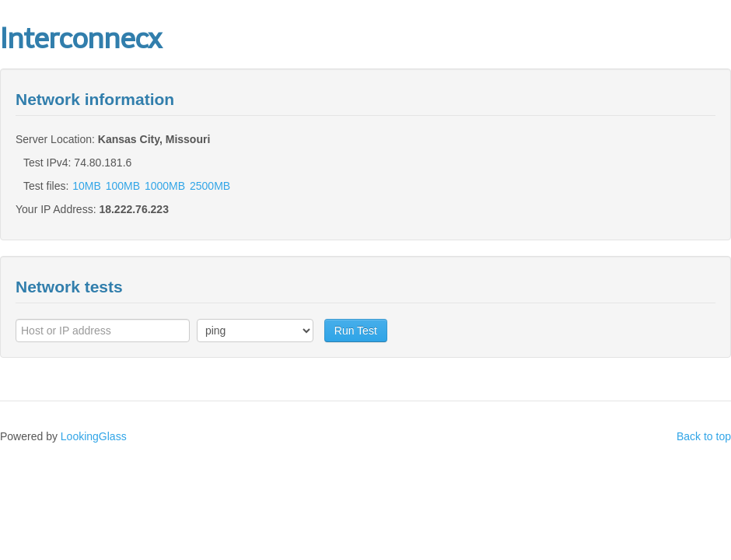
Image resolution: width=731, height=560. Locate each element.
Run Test (356, 331)
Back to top (704, 436)
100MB (123, 186)
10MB (87, 186)
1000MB (165, 186)
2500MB (210, 186)
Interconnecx (80, 38)
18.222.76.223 (134, 209)
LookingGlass (94, 436)
